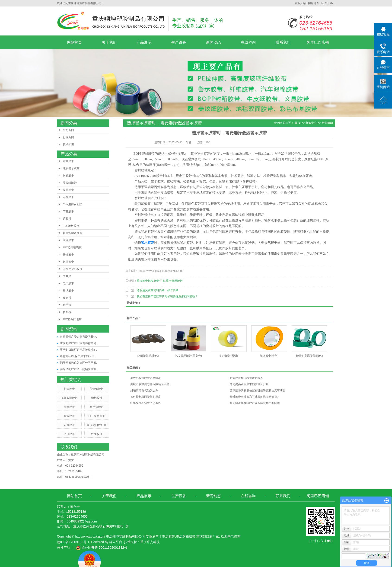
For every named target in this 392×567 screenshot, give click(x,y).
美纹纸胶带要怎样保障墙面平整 (150, 384)
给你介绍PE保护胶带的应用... (78, 356)
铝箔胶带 (68, 262)
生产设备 (179, 42)
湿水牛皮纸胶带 (73, 269)
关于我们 (109, 42)
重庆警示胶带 (174, 281)
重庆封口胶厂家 (97, 425)
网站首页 (74, 42)
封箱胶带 (68, 176)
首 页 (298, 123)
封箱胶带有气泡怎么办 (144, 391)
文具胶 (67, 276)
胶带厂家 (160, 281)
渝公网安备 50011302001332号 (102, 548)
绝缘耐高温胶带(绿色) (309, 356)
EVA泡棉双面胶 (72, 204)
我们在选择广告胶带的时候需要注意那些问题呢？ (167, 296)
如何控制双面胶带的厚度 (146, 397)
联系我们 (283, 42)
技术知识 (68, 144)
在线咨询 (248, 42)
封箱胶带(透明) (229, 356)
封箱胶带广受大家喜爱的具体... (79, 337)
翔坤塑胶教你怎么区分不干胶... (79, 363)
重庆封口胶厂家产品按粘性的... (79, 350)
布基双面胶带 (69, 398)
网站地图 (314, 3)
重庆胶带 (169, 536)
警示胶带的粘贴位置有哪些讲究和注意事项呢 (258, 391)
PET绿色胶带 (97, 416)
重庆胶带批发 (145, 281)
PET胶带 (69, 434)
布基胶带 (68, 161)
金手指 (67, 305)
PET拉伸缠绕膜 (72, 247)
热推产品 (64, 548)
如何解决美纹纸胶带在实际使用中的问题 (255, 403)
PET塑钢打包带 (72, 319)
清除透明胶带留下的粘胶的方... (79, 369)
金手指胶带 (97, 407)
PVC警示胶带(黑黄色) (188, 356)
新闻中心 (311, 123)
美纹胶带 (69, 407)
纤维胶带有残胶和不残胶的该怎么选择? (254, 397)
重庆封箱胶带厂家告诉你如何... (79, 343)
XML (332, 3)
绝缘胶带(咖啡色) (148, 356)
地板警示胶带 (71, 168)
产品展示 (144, 42)
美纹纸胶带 (70, 183)
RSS (324, 3)
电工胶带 (68, 283)
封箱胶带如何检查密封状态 (246, 378)
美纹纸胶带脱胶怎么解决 (146, 378)
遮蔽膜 (67, 219)
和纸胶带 (68, 291)
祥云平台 (116, 542)
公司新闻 (68, 130)
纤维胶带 (68, 255)
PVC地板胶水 (71, 226)
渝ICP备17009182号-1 (73, 542)
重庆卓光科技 (150, 542)
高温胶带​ (68, 240)
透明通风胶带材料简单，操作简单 (158, 290)
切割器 (67, 312)
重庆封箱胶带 (186, 536)
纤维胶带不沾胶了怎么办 (146, 403)
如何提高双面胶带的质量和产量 (249, 384)
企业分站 (300, 3)
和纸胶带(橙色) (269, 356)
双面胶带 (68, 190)
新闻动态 (214, 42)
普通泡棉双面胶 (73, 233)
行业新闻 (68, 137)
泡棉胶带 (68, 197)
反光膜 (67, 298)
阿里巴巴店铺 (318, 42)
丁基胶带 (68, 211)
